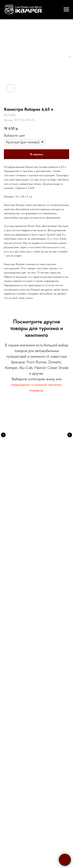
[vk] (47, 630)
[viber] (40, 630)
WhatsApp (46, 597)
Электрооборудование (37, 510)
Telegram (25, 597)
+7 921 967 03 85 (37, 591)
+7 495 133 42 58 (36, 586)
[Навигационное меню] (66, 10)
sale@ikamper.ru (36, 603)
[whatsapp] (33, 630)
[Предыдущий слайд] (3, 435)
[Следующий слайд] (70, 435)
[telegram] (26, 630)
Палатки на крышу (37, 450)
